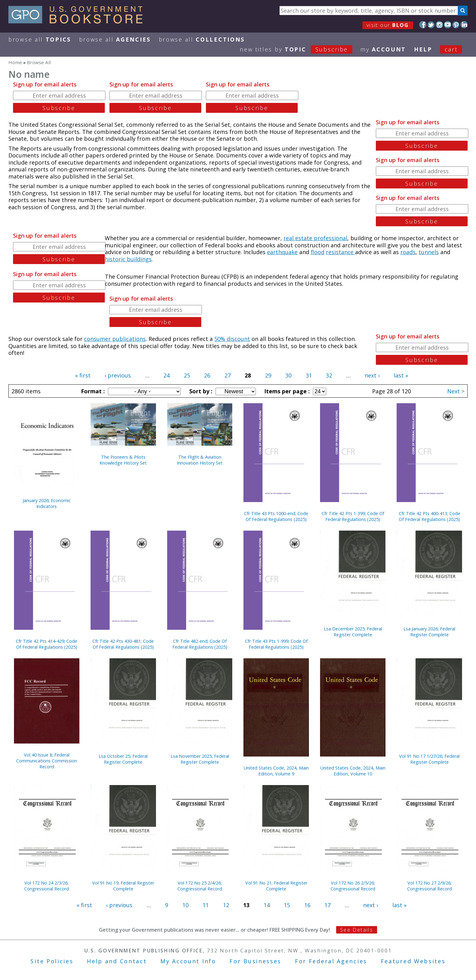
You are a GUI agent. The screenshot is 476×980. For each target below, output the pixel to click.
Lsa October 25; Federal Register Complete (123, 759)
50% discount (232, 339)
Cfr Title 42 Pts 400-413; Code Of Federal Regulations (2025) (429, 516)
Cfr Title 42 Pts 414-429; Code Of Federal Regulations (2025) (47, 644)
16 (307, 905)
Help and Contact (117, 961)
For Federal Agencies (331, 961)
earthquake (282, 252)
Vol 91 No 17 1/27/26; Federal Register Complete (429, 759)
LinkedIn (464, 25)
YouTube (448, 25)
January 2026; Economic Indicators (47, 503)
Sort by (200, 391)
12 (226, 905)
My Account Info (188, 961)
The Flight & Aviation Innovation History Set (200, 460)
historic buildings (128, 259)
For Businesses (255, 961)
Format (92, 391)
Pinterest (456, 25)
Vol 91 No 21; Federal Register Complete (276, 886)
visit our (388, 25)
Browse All (40, 39)
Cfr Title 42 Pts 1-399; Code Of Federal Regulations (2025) (353, 516)
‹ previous (118, 375)
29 (268, 375)
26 (207, 375)
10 (185, 905)
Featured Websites (413, 961)
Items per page (286, 391)
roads (408, 252)
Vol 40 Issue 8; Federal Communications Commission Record (47, 761)
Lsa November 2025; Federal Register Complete (200, 759)
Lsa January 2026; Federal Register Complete (429, 632)
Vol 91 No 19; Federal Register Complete (123, 886)
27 (228, 375)
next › (372, 375)
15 (287, 905)
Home (15, 62)
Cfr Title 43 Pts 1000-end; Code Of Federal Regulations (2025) (276, 516)
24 (167, 375)
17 (327, 905)
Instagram (439, 25)
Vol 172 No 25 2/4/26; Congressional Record (200, 886)
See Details (357, 930)
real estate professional (315, 238)
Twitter (431, 25)
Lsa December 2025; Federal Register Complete (353, 632)
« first (83, 375)
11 (206, 905)
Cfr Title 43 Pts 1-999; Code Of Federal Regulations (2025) (276, 644)
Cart (451, 49)
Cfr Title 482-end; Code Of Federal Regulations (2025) (200, 644)
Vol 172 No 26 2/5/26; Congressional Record (353, 886)
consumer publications (115, 339)
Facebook (423, 25)
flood (318, 252)
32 (329, 375)
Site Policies (52, 961)
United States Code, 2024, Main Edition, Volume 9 (276, 771)
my (383, 49)
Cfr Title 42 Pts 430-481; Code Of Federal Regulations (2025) (123, 644)
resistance (340, 252)
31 (309, 375)
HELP (423, 49)
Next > (456, 391)
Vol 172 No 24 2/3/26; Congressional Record (47, 886)
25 (187, 375)
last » (401, 375)
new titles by (300, 49)
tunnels (429, 252)
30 (288, 375)
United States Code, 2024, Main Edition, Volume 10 (353, 771)
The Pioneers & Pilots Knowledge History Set (123, 460)
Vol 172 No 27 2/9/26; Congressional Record (429, 886)
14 (267, 905)
